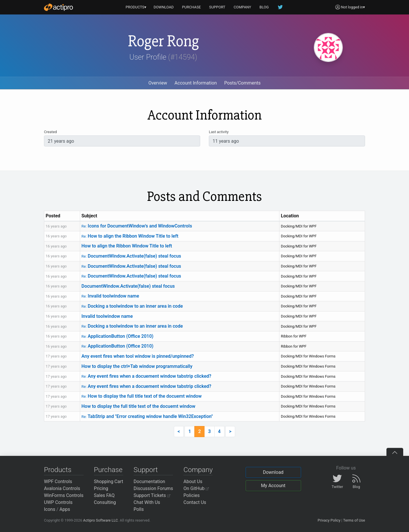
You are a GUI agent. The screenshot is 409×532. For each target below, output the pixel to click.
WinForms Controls (64, 495)
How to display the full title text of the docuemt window (142, 396)
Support (146, 470)
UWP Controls (58, 502)
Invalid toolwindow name (110, 296)
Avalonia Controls (62, 488)
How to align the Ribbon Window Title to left (130, 236)
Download (273, 472)
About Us (193, 481)
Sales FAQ (104, 495)
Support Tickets (152, 495)
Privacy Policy (329, 520)
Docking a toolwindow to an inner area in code (132, 306)
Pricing (101, 488)
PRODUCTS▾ (136, 7)
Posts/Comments (242, 83)
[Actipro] (58, 7)
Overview (158, 83)
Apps (65, 509)
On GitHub (196, 488)
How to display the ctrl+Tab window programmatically (137, 366)
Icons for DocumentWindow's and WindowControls (137, 226)
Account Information (196, 83)
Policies (191, 495)
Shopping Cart (109, 481)
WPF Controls (58, 481)
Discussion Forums (153, 488)
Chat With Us (147, 502)
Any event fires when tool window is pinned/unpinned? (138, 356)
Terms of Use (354, 520)
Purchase (108, 470)
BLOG (264, 7)
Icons (50, 509)
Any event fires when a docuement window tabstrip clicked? (147, 376)
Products (58, 470)
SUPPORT (217, 7)
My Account (273, 486)
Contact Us (195, 502)
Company (198, 470)
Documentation (149, 481)
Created (50, 132)
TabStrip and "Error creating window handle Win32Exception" (147, 416)
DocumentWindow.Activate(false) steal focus (131, 256)
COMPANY (243, 7)
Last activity (219, 132)
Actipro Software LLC (100, 520)
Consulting (105, 502)
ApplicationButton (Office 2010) (118, 336)
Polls (139, 509)
